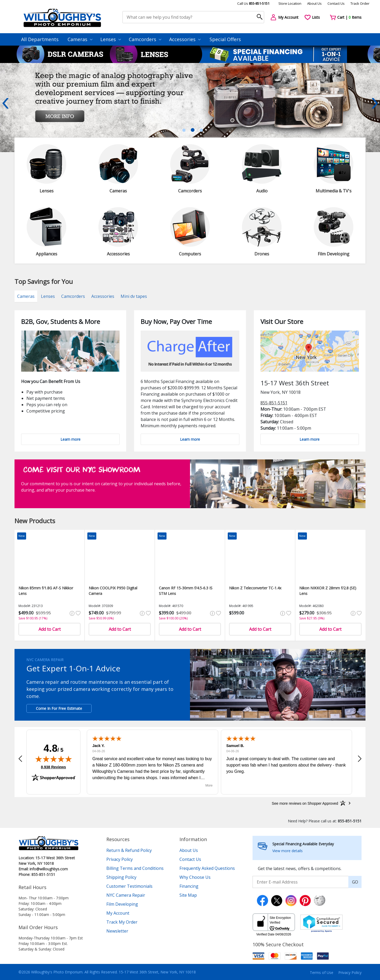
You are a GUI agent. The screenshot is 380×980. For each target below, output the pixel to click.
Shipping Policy (121, 877)
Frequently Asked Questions (207, 868)
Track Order (360, 3)
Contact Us (336, 3)
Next (375, 103)
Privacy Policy (120, 859)
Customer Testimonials (129, 886)
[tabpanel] (190, 108)
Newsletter (117, 931)
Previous (5, 103)
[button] (20, 759)
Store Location (290, 3)
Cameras (80, 39)
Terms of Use (322, 972)
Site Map (188, 895)
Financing (189, 886)
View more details (288, 851)
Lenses (111, 39)
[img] (54, 759)
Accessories (185, 39)
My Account (118, 913)
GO (355, 882)
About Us (314, 3)
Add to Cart (50, 629)
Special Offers (225, 39)
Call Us (253, 3)
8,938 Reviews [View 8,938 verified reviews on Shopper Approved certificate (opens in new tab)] (53, 767)
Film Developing (122, 904)
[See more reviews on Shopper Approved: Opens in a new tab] (305, 803)
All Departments (40, 39)
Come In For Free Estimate (59, 708)
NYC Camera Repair (126, 895)
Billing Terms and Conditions (135, 868)
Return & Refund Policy (129, 850)
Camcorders (145, 39)
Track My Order (122, 922)
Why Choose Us (195, 877)
